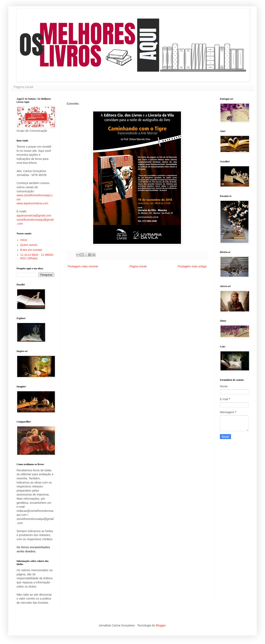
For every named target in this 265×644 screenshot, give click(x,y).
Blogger (161, 625)
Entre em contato (31, 250)
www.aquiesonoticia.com (32, 203)
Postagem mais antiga (192, 266)
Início (24, 240)
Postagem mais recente (83, 266)
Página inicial (23, 87)
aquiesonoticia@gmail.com (34, 215)
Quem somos (29, 245)
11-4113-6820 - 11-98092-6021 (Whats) (37, 257)
